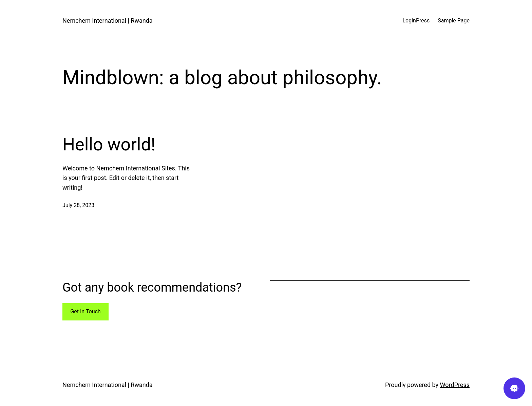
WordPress (455, 385)
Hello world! (109, 144)
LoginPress (416, 21)
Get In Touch (85, 311)
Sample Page (454, 21)
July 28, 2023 (78, 205)
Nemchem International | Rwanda (108, 21)
